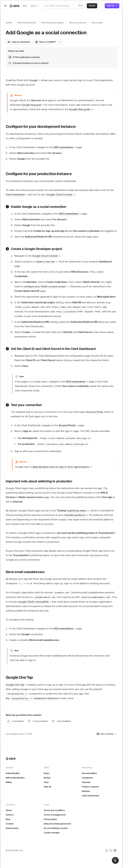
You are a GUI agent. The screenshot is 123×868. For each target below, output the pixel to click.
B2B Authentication (15, 778)
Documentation (89, 773)
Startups (86, 791)
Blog (8, 819)
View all (47, 787)
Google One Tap (19, 677)
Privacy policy (50, 819)
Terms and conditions (54, 810)
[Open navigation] (5, 6)
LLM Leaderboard (90, 796)
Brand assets (12, 828)
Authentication (13, 773)
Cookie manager (52, 833)
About (9, 810)
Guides (9, 23)
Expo (46, 782)
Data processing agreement (57, 824)
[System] (115, 850)
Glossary (86, 782)
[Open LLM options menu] (61, 42)
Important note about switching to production (39, 481)
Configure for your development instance (41, 126)
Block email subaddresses (25, 572)
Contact (10, 824)
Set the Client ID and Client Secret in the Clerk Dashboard (53, 349)
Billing (9, 782)
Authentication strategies (52, 23)
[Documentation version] (35, 6)
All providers (97, 23)
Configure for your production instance (39, 174)
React (47, 773)
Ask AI (92, 6)
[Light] (111, 850)
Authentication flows (27, 23)
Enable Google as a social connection (38, 207)
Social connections (78, 23)
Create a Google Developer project (37, 249)
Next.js (47, 778)
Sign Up (112, 6)
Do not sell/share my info (56, 828)
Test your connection (26, 405)
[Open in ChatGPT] (46, 42)
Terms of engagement (55, 815)
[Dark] (107, 850)
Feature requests (90, 787)
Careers (10, 815)
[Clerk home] (11, 759)
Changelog (87, 778)
